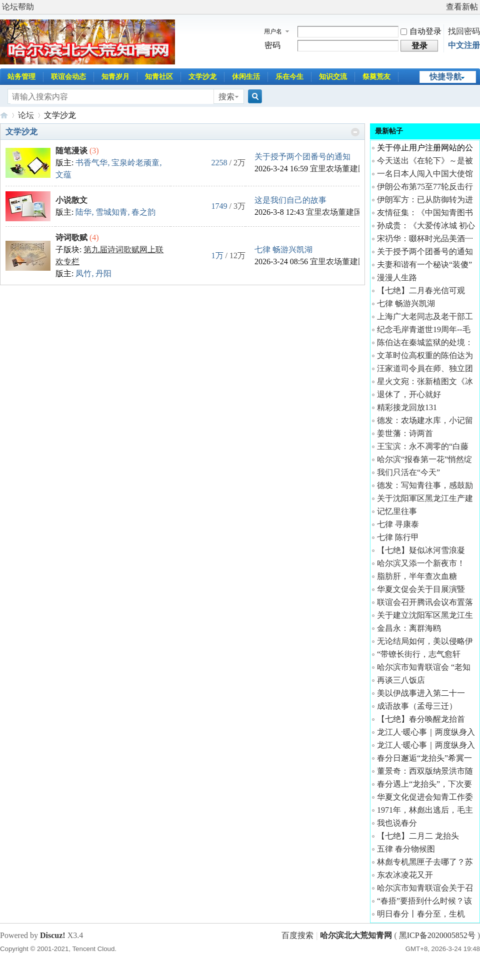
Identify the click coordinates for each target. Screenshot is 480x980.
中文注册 (464, 45)
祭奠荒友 (376, 77)
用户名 (273, 31)
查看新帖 (462, 7)
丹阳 (103, 273)
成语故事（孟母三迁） (417, 706)
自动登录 (421, 31)
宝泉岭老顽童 (135, 163)
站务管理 (21, 77)
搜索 (226, 97)
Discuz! (53, 935)
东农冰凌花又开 (405, 875)
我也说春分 (397, 823)
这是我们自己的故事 (290, 200)
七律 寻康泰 (398, 524)
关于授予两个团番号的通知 (302, 157)
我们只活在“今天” (408, 472)
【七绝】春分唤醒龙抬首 (421, 719)
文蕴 (63, 175)
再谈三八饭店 (401, 680)
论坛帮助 (18, 7)
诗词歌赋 (71, 238)
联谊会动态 (68, 77)
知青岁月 (115, 77)
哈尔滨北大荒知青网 (4, 115)
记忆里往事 (397, 511)
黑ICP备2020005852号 (438, 935)
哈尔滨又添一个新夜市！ (421, 563)
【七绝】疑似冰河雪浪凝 (421, 550)
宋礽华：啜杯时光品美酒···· (425, 239)
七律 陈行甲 (398, 537)
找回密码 (464, 31)
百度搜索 (297, 935)
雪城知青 (111, 212)
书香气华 (91, 163)
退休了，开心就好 (409, 394)
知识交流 (333, 77)
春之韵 (143, 212)
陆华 (83, 212)
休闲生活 (246, 77)
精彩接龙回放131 (407, 407)
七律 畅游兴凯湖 (283, 249)
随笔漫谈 (71, 151)
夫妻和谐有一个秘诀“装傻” (424, 264)
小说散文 (71, 200)
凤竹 (83, 273)
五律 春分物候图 (406, 849)
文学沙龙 (202, 77)
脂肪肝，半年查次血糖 (417, 576)
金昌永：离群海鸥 (409, 628)
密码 (272, 45)
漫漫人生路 (397, 277)
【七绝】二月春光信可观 (421, 290)
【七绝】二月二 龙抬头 (418, 836)
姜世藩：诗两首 (405, 433)
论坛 (26, 115)
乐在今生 (289, 77)
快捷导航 (445, 77)
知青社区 (159, 77)
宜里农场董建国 (338, 169)
